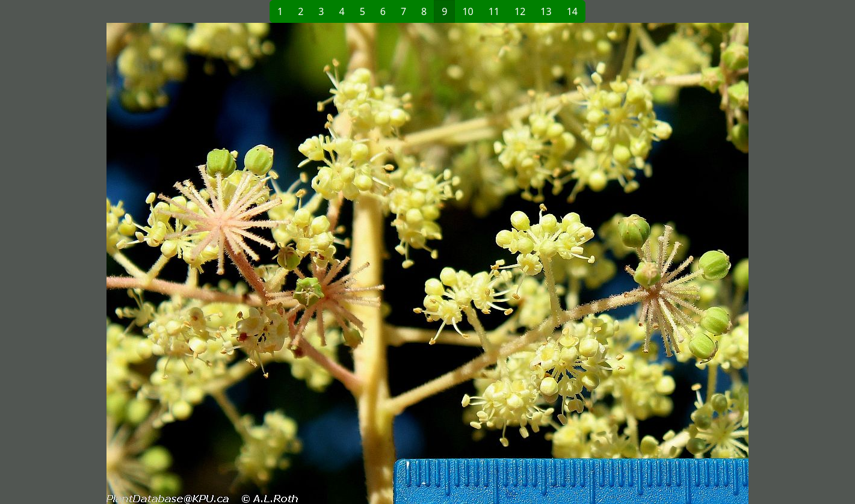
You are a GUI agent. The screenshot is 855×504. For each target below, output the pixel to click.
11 (494, 11)
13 (546, 11)
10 (468, 11)
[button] (233, 263)
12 (520, 11)
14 (572, 11)
